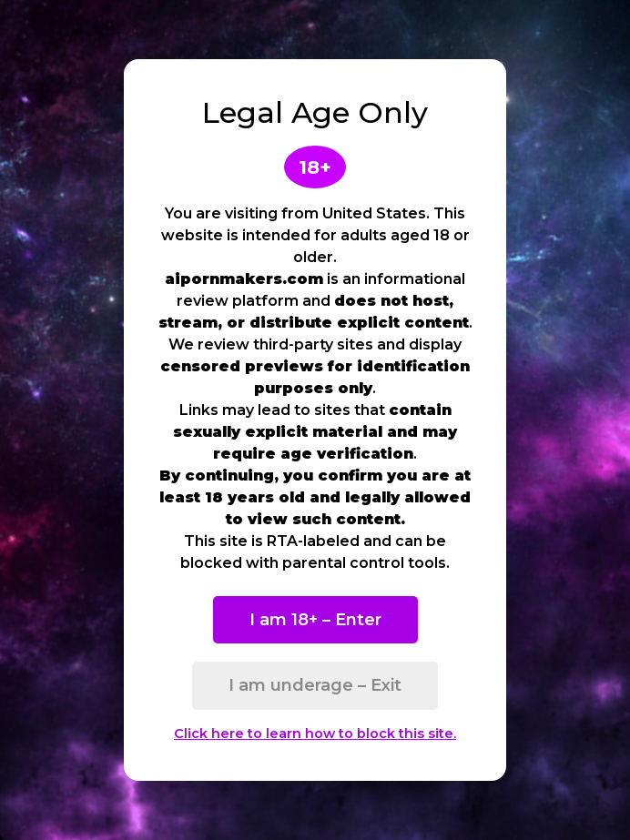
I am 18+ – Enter (315, 620)
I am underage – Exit (315, 685)
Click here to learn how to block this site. (315, 734)
